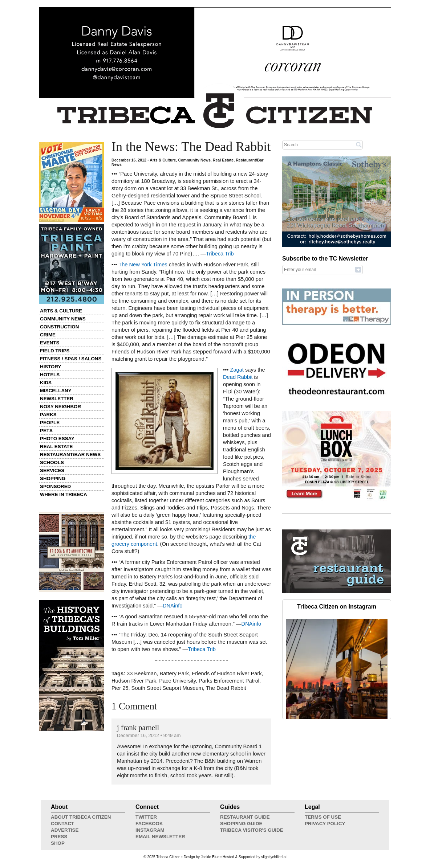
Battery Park (175, 673)
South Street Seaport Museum (167, 688)
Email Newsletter (160, 837)
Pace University (177, 681)
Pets (46, 431)
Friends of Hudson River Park (227, 673)
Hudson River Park (134, 681)
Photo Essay (57, 439)
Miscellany (56, 391)
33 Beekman (142, 673)
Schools (52, 462)
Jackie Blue (210, 857)
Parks (48, 415)
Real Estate (56, 447)
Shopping (53, 478)
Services (52, 470)
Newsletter (57, 399)
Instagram (150, 830)
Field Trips (55, 351)
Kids (46, 383)
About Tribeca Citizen (81, 817)
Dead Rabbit (238, 377)
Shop (58, 843)
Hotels (50, 375)
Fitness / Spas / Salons (71, 359)
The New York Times (143, 265)
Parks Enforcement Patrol (229, 681)
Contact (62, 824)
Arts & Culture (61, 311)
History (51, 367)
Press (59, 837)
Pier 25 (120, 688)
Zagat (237, 370)
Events (50, 343)
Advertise (65, 830)
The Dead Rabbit (226, 688)
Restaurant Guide (245, 817)
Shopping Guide (241, 824)
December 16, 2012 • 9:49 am (149, 735)
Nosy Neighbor (60, 407)
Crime (48, 335)
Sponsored (55, 486)
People (50, 423)
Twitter (146, 817)
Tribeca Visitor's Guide (252, 830)
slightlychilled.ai (274, 857)
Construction (59, 327)
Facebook (149, 824)
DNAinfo (173, 606)
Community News (63, 319)
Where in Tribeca (64, 494)
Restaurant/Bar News (70, 455)
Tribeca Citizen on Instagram (337, 607)
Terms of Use (323, 817)
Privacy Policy (325, 824)
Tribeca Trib (220, 254)
